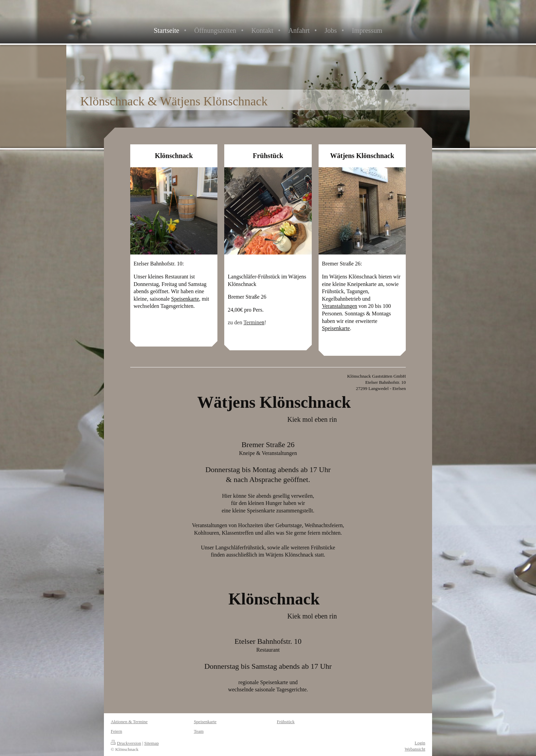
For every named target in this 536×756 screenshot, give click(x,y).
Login (420, 743)
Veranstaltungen (340, 306)
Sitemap (152, 743)
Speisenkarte (185, 299)
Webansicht (415, 749)
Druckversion (126, 743)
